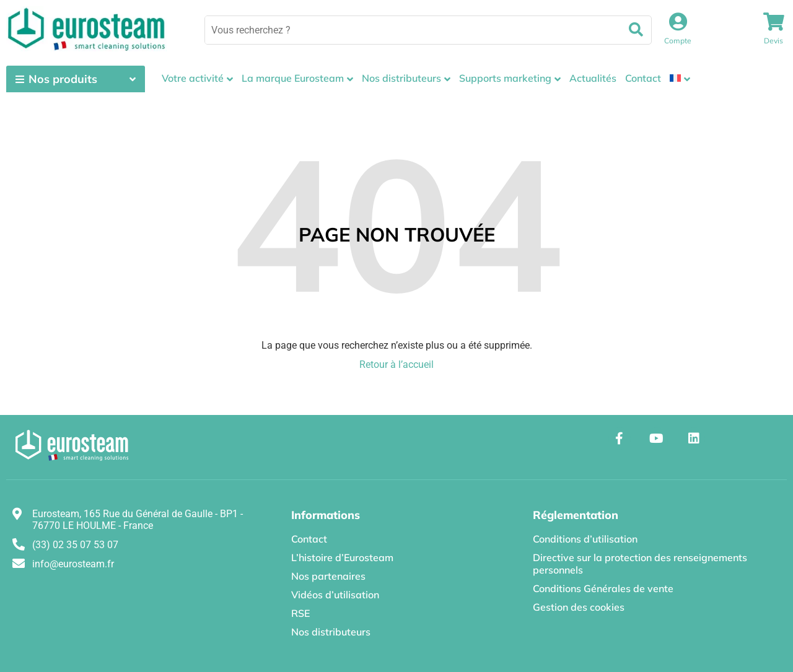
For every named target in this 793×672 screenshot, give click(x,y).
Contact (643, 78)
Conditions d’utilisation (585, 539)
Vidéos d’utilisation (335, 595)
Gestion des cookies (579, 607)
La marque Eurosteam (293, 78)
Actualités (593, 78)
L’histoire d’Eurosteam (342, 557)
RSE (300, 613)
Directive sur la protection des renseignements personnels (640, 564)
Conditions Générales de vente (603, 588)
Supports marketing (505, 78)
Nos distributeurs (401, 78)
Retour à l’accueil (396, 364)
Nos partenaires (328, 576)
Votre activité (193, 78)
